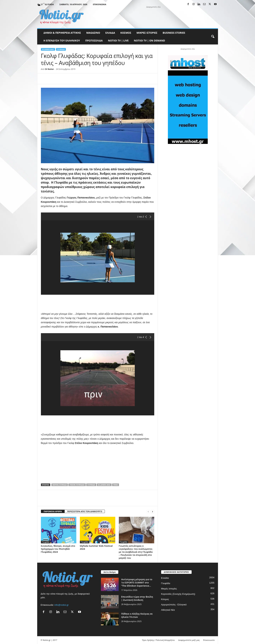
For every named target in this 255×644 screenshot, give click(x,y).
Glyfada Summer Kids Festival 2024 (96, 547)
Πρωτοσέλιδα (94, 40)
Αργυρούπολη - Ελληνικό (174, 605)
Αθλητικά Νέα (168, 610)
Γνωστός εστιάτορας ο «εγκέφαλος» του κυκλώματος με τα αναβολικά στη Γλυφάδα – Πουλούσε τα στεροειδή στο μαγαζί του (136, 552)
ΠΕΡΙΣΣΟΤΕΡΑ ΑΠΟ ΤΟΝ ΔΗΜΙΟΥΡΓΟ (85, 511)
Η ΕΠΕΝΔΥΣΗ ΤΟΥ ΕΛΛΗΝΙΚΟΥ (62, 40)
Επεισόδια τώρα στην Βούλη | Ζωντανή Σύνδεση (137, 598)
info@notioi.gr (61, 605)
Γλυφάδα (61, 49)
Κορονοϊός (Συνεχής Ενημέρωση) (178, 594)
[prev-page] (148, 512)
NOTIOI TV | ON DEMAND (149, 40)
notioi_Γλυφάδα (60, 485)
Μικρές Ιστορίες (147, 33)
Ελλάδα (110, 33)
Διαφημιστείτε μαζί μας (189, 640)
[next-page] (152, 512)
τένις (116, 485)
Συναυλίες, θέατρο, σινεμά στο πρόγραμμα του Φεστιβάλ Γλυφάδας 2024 (58, 549)
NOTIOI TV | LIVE (118, 40)
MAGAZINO (93, 33)
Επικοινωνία (100, 4)
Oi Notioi (49, 69)
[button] (213, 37)
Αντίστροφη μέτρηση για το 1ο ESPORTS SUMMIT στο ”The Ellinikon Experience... (137, 583)
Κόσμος (126, 33)
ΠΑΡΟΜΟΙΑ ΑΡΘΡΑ (53, 511)
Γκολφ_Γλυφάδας (77, 485)
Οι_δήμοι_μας (104, 485)
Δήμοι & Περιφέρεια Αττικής (62, 33)
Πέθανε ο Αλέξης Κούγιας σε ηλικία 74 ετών (137, 615)
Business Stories (174, 33)
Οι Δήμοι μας (48, 49)
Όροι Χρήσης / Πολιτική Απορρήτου (158, 640)
